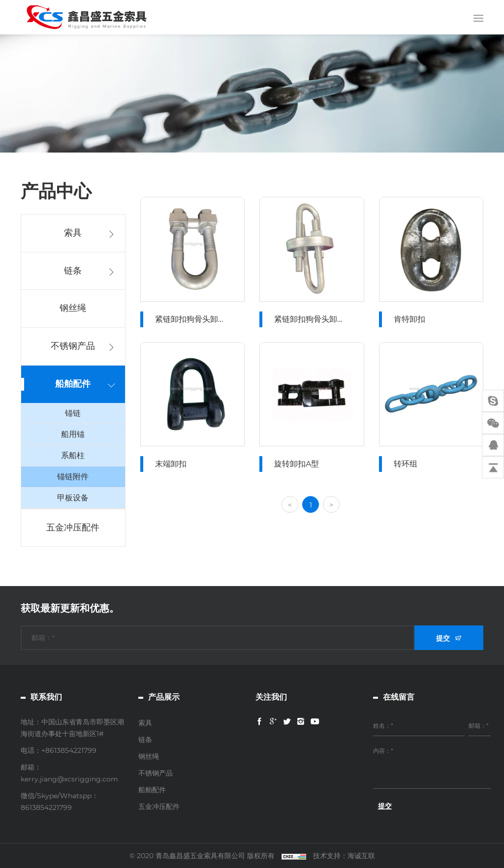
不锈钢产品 (72, 346)
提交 (443, 638)
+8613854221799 (69, 750)
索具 (72, 233)
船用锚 (72, 434)
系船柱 (72, 455)
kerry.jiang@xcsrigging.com (69, 779)
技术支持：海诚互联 (344, 856)
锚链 (72, 413)
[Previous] (290, 519)
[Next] (332, 519)
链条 (72, 271)
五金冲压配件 (72, 527)
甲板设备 (72, 498)
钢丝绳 (72, 308)
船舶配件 (72, 384)
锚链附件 (72, 477)
